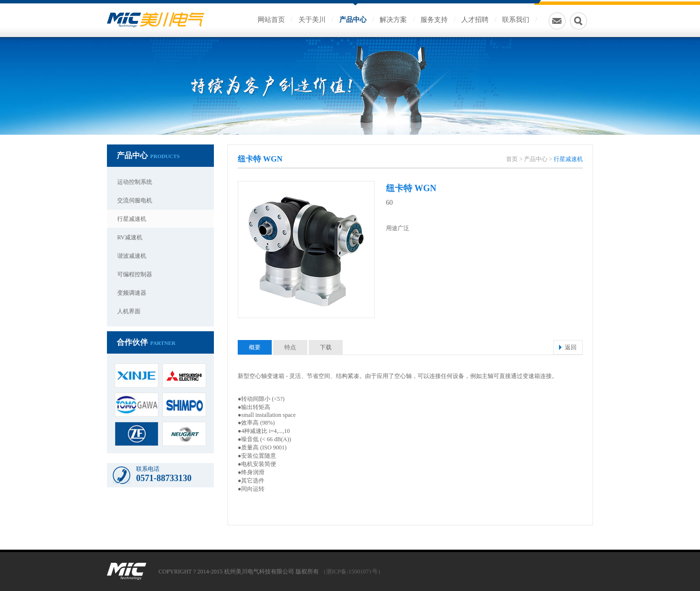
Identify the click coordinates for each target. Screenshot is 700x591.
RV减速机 (130, 237)
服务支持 (434, 20)
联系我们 (516, 20)
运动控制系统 (135, 182)
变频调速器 (132, 293)
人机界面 (129, 311)
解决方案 (393, 20)
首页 (512, 159)
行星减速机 (132, 219)
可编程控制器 (135, 274)
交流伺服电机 (135, 200)
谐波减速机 (132, 256)
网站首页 (271, 20)
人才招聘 (475, 20)
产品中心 (353, 20)
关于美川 (312, 20)
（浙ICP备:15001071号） (352, 572)
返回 (571, 347)
